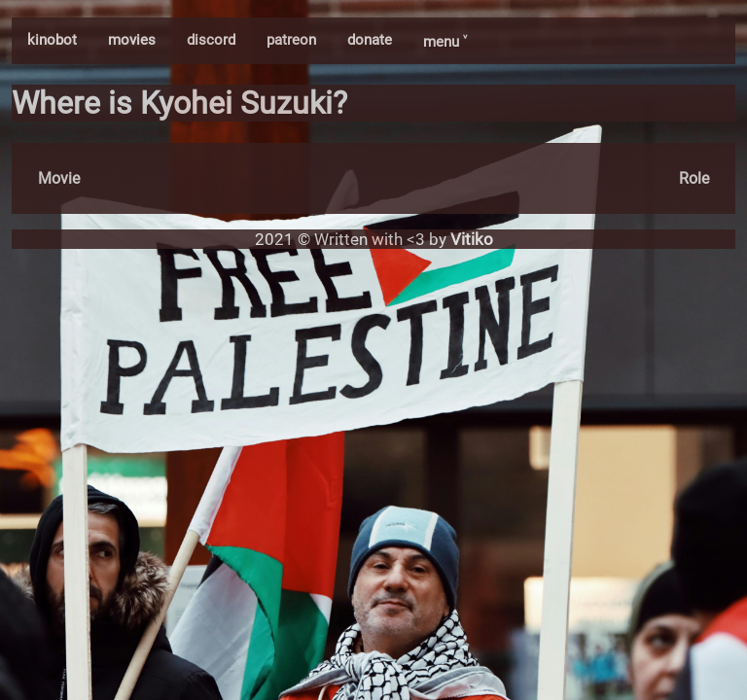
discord (211, 40)
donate (370, 40)
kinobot (52, 40)
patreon (291, 40)
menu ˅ (445, 42)
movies (132, 40)
